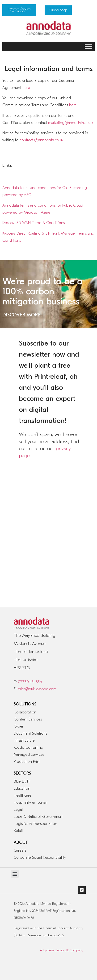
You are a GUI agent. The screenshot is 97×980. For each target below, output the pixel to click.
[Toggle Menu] (89, 46)
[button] (15, 874)
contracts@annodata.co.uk (42, 140)
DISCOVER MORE (21, 315)
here (26, 88)
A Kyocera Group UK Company (62, 950)
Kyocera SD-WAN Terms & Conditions (34, 223)
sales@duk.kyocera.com (37, 689)
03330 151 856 (30, 682)
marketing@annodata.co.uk (71, 123)
